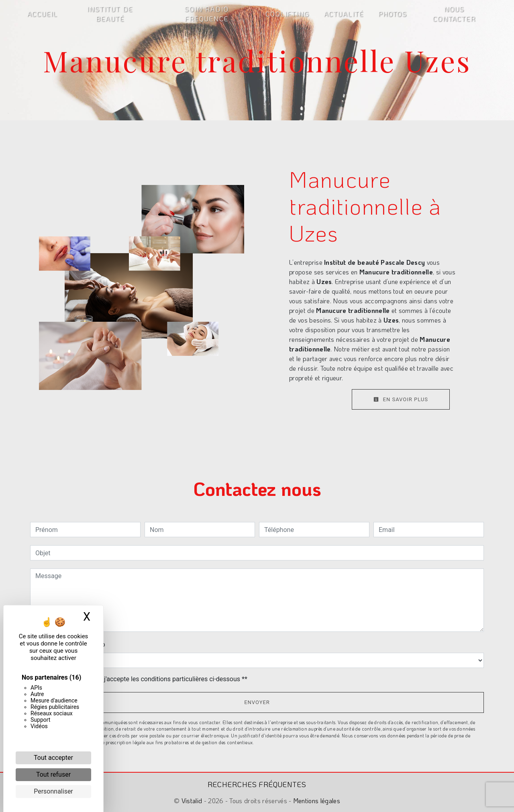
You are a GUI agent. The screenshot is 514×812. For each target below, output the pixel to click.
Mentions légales (316, 801)
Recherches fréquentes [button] (257, 784)
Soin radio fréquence (207, 14)
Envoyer (257, 702)
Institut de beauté (110, 14)
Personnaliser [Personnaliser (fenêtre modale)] (53, 791)
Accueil (43, 14)
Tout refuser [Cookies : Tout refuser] (53, 774)
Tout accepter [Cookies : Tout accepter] (53, 758)
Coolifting (288, 14)
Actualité (344, 14)
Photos (393, 14)
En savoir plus (401, 399)
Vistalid (192, 801)
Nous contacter (454, 14)
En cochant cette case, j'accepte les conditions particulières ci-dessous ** (143, 679)
